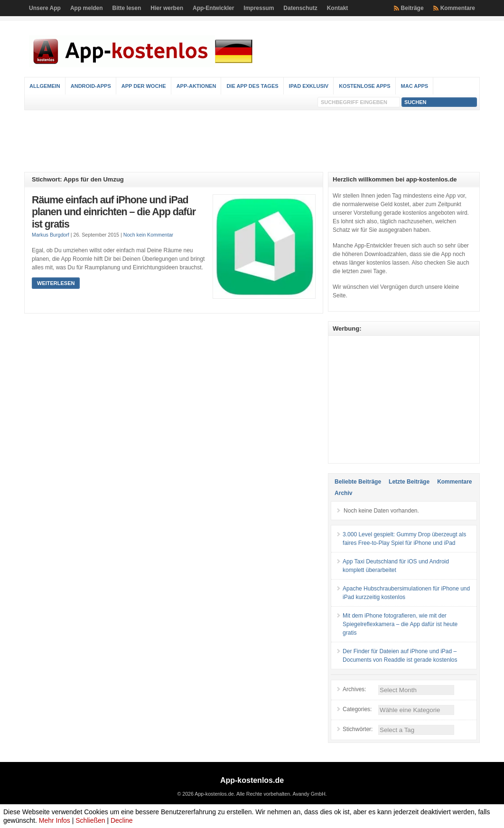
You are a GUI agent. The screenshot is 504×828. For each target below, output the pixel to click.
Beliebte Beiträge (358, 482)
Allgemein (45, 86)
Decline (122, 820)
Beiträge (412, 8)
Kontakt (338, 8)
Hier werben (167, 8)
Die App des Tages (252, 86)
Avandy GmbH (309, 794)
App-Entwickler (213, 8)
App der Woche (144, 86)
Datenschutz (300, 8)
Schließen (90, 820)
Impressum (259, 8)
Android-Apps (91, 86)
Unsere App (45, 8)
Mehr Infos (55, 820)
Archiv (343, 493)
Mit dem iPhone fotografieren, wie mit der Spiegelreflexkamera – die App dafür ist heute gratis (400, 624)
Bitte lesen (127, 8)
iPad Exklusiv (309, 86)
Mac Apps (415, 86)
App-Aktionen (196, 86)
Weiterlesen (56, 283)
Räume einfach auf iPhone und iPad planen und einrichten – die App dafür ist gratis (114, 212)
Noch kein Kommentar (148, 235)
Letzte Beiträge (409, 482)
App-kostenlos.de (252, 780)
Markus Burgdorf (51, 235)
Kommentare (458, 8)
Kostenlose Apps (364, 86)
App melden (87, 8)
